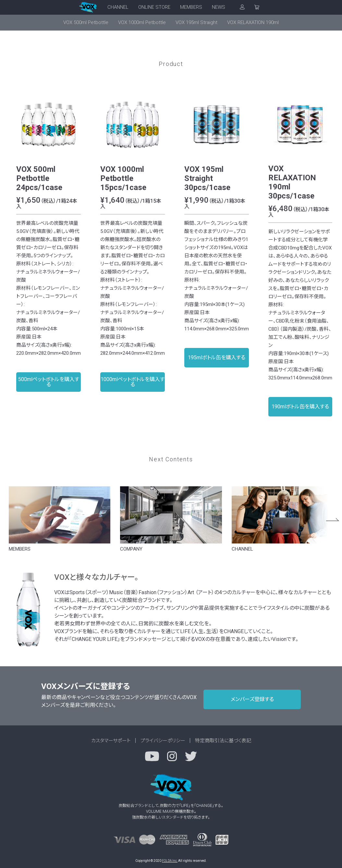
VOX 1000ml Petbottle (142, 22)
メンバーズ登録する (252, 699)
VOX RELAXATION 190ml (253, 22)
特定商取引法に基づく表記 (223, 741)
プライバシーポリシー (163, 741)
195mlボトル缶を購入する (217, 357)
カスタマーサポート (111, 741)
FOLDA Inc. (170, 861)
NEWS (219, 7)
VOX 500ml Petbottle (86, 22)
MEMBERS (191, 7)
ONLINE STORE (154, 7)
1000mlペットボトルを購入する (133, 382)
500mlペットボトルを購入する (49, 382)
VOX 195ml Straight (196, 22)
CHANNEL (118, 7)
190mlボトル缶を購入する (300, 407)
